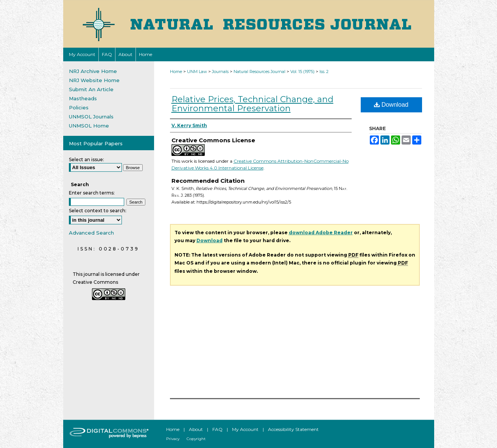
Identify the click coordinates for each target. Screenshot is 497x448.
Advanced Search (91, 233)
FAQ (217, 429)
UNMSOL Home (89, 126)
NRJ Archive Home (93, 71)
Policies (79, 107)
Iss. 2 (324, 72)
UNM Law (197, 72)
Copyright (196, 439)
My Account (245, 429)
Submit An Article (91, 89)
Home (176, 72)
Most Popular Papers (96, 143)
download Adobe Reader (321, 233)
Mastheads (83, 98)
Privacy (173, 439)
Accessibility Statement (293, 429)
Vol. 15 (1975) (302, 72)
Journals (220, 72)
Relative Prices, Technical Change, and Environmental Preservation (252, 104)
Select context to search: (98, 211)
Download (391, 105)
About (196, 429)
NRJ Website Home (94, 80)
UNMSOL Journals (91, 117)
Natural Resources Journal (259, 72)
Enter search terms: (92, 193)
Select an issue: (86, 159)
